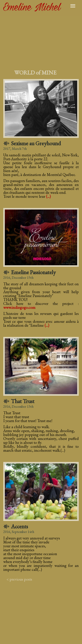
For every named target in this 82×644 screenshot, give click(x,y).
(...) (48, 196)
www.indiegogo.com (19, 307)
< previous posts (19, 579)
